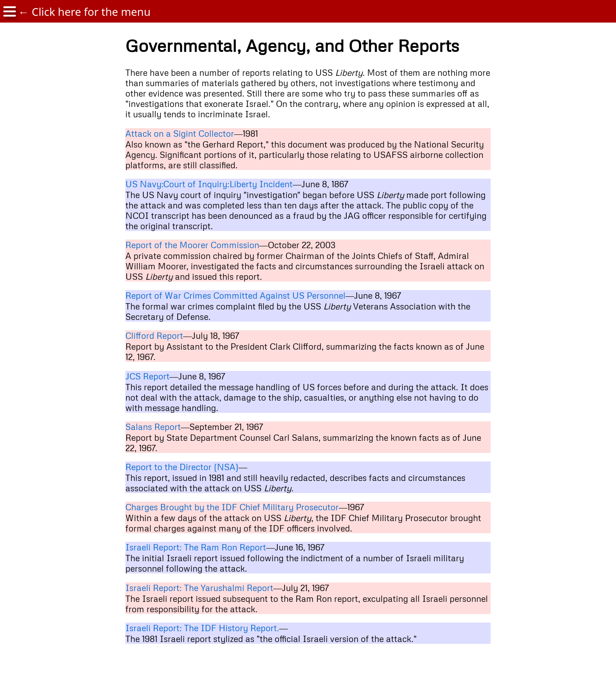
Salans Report (153, 427)
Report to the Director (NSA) (182, 467)
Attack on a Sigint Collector (180, 133)
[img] (9, 12)
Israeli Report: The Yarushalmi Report (199, 588)
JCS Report (147, 376)
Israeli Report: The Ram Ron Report (196, 547)
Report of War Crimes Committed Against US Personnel (235, 295)
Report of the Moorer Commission (192, 245)
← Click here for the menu (84, 12)
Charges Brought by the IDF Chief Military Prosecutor (232, 507)
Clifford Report (154, 335)
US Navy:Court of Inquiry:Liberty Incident (209, 184)
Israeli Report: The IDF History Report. (202, 628)
